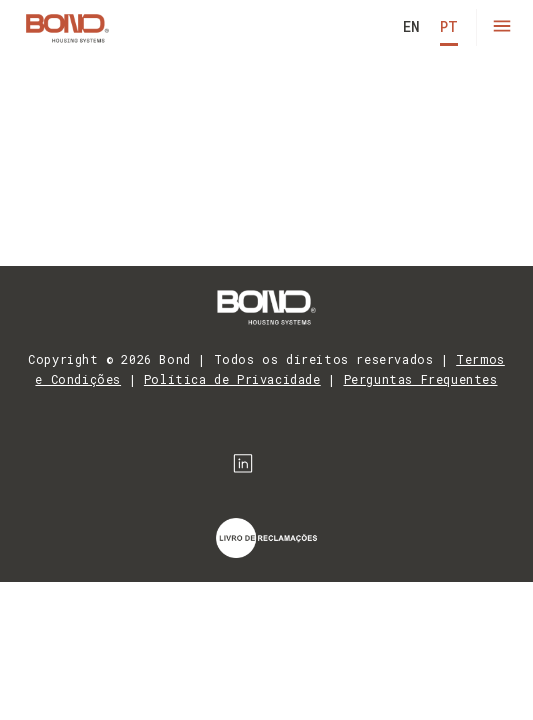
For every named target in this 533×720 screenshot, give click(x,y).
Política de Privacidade (232, 379)
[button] (501, 27)
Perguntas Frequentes (421, 379)
